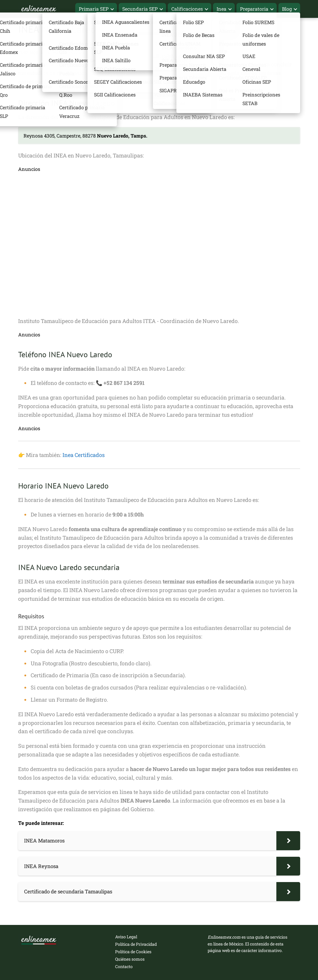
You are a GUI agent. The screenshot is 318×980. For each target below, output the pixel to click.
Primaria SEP (94, 9)
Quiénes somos (130, 959)
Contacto (124, 966)
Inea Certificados (84, 455)
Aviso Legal (126, 937)
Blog (287, 9)
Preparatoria (254, 9)
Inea (221, 9)
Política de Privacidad (136, 944)
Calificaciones (187, 9)
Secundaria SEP (140, 9)
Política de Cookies (133, 952)
